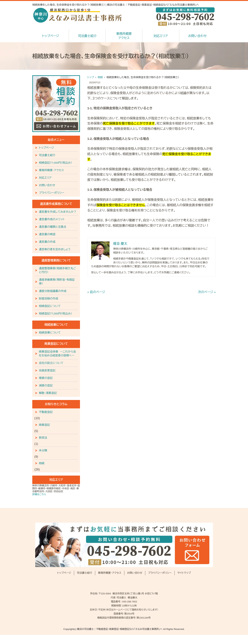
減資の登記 (46, 385)
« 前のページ (96, 292)
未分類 (43, 450)
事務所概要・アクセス (51, 170)
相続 (100, 77)
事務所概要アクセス (124, 36)
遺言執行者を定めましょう (55, 249)
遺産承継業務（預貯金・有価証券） (57, 282)
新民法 (43, 438)
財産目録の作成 (49, 298)
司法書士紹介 (87, 36)
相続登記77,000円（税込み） (55, 163)
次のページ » (207, 292)
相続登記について (50, 306)
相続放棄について (50, 333)
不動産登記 (46, 412)
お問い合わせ (197, 36)
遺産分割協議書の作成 (53, 291)
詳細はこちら (39, 494)
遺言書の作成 (47, 242)
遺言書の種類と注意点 (53, 227)
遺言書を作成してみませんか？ (58, 212)
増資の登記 (46, 378)
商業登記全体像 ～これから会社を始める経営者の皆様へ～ (57, 353)
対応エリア (161, 36)
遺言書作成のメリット (52, 219)
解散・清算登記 (48, 393)
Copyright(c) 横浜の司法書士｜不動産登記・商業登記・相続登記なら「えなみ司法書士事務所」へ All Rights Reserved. (124, 629)
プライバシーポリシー (52, 193)
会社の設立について (51, 363)
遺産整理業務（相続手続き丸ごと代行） (57, 270)
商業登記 (44, 425)
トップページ (51, 36)
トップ (91, 77)
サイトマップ (184, 573)
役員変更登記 (47, 370)
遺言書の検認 (47, 234)
